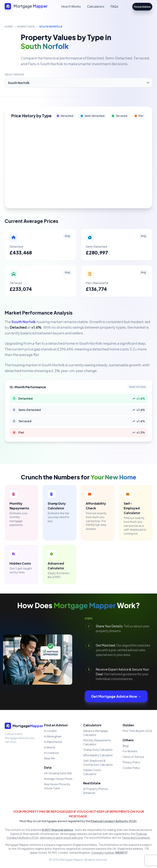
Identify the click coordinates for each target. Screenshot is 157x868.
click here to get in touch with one (61, 838)
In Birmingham (53, 736)
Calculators (96, 6)
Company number (109, 853)
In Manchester (53, 742)
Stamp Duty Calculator (98, 750)
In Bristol (50, 747)
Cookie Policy (131, 768)
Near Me (49, 758)
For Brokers (130, 751)
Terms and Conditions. (136, 838)
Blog (125, 746)
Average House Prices (58, 779)
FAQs (114, 6)
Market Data (26, 27)
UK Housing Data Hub (58, 773)
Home (9, 27)
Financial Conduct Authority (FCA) (114, 821)
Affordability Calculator (98, 755)
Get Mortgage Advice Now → (116, 696)
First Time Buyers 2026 (137, 731)
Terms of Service (133, 757)
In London (50, 731)
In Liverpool (51, 753)
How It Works (71, 6)
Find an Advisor (142, 7)
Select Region (14, 74)
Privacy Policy (131, 762)
